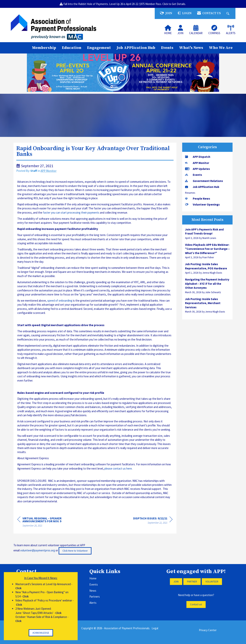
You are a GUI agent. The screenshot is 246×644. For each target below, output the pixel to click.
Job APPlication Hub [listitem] (202, 187)
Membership (44, 48)
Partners (95, 597)
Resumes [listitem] (190, 193)
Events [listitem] (194, 175)
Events (167, 48)
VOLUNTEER (212, 582)
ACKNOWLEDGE (41, 633)
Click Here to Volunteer (75, 551)
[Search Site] (228, 13)
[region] (153, 521)
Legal (155, 628)
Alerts (93, 603)
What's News (191, 48)
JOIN (176, 582)
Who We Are (221, 48)
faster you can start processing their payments (71, 213)
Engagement (99, 48)
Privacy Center (208, 630)
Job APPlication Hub (136, 48)
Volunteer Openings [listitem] (202, 204)
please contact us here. (118, 468)
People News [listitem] (198, 199)
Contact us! (196, 604)
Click (18, 588)
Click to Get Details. (174, 4)
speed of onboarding (60, 301)
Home (93, 578)
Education (72, 48)
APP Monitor (49, 171)
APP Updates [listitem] (197, 169)
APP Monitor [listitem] (197, 163)
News (93, 591)
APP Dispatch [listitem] (198, 157)
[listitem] (207, 234)
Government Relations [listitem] (204, 181)
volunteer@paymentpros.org (38, 551)
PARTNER (192, 582)
